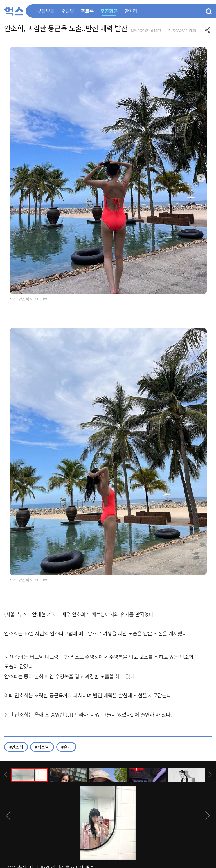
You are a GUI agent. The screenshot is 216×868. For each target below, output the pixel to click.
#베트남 (42, 747)
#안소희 (16, 747)
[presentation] (6, 775)
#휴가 (66, 747)
